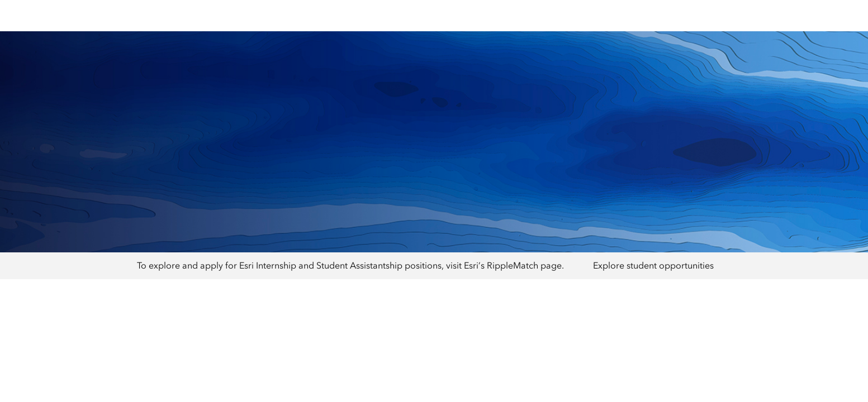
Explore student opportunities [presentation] (653, 265)
